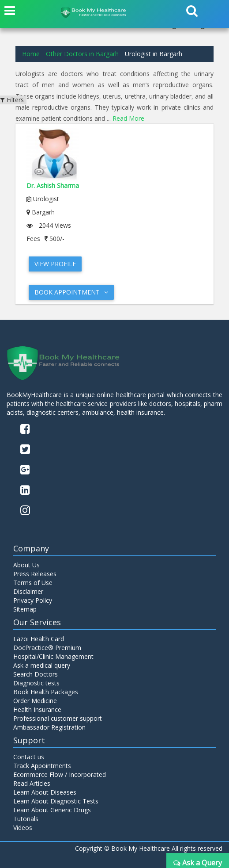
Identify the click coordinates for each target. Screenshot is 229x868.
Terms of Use (33, 583)
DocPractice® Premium (47, 648)
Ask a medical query (42, 665)
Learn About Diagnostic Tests (56, 801)
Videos (23, 828)
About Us (26, 565)
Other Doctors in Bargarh (82, 54)
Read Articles (32, 783)
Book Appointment (71, 292)
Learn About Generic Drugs (52, 810)
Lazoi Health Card (39, 639)
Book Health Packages (46, 692)
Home (31, 54)
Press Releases (35, 574)
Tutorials (26, 819)
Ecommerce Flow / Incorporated (60, 774)
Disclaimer (28, 591)
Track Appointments (42, 766)
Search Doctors (36, 674)
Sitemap (25, 609)
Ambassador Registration (49, 727)
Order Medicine (35, 701)
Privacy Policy (33, 600)
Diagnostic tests (36, 683)
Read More (128, 118)
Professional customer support (58, 718)
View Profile (55, 264)
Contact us (29, 757)
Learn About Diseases (45, 792)
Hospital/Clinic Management (53, 656)
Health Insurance (37, 709)
